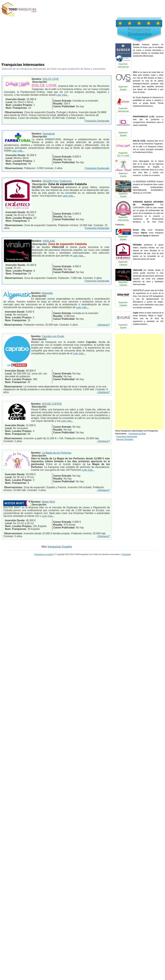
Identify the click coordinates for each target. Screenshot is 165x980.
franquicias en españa (44, 554)
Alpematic (47, 293)
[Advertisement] (61, 39)
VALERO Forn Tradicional (57, 181)
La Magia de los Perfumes (57, 453)
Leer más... (63, 95)
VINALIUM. (49, 241)
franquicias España (60, 547)
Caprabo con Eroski (53, 336)
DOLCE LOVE (51, 79)
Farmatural (49, 134)
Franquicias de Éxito (137, 434)
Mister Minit (48, 502)
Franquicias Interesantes (127, 437)
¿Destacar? (103, 325)
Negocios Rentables (125, 439)
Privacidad (126, 554)
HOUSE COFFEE (52, 404)
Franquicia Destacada (97, 121)
